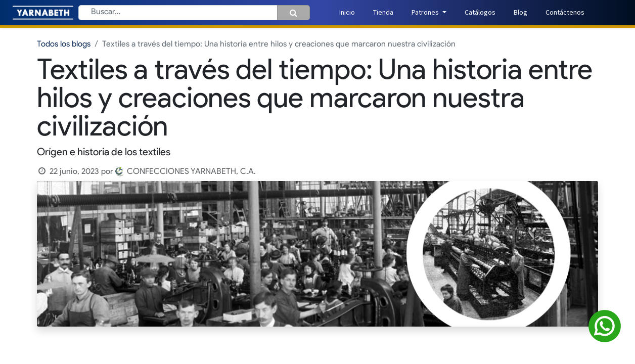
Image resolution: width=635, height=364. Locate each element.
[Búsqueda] (293, 13)
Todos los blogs (64, 44)
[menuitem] (347, 12)
